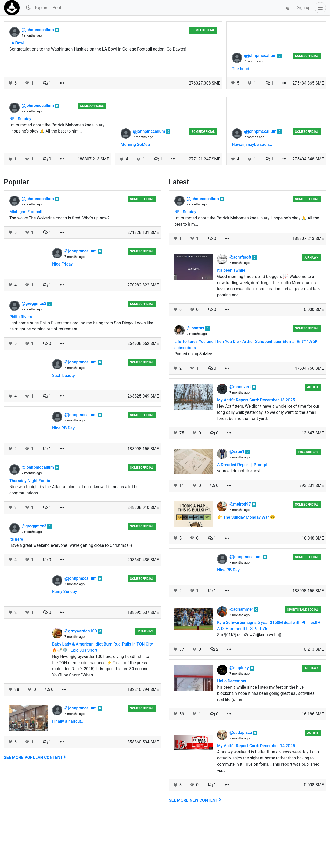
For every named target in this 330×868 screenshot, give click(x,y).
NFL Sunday (20, 170)
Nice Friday (62, 316)
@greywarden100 (81, 683)
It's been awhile (231, 322)
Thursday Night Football (31, 532)
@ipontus (196, 380)
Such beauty (63, 427)
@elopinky (240, 719)
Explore (42, 8)
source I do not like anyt (239, 522)
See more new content (195, 852)
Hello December (232, 733)
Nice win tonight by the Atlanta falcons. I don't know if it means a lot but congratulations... (75, 542)
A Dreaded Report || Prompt (242, 516)
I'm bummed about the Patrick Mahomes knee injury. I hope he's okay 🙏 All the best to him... (57, 180)
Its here (16, 591)
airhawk (311, 309)
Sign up (304, 8)
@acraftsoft (241, 309)
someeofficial (203, 30)
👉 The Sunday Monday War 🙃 (246, 569)
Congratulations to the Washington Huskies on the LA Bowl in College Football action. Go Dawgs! (98, 49)
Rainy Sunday (64, 643)
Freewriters (308, 503)
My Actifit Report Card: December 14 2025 (256, 797)
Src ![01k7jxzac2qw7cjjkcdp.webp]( (249, 686)
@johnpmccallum (38, 30)
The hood (240, 120)
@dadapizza (241, 784)
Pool (57, 8)
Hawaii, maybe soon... (252, 196)
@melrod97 (241, 556)
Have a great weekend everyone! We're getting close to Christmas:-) (71, 597)
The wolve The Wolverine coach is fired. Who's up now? (59, 270)
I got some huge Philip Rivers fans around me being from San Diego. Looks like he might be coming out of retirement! (81, 378)
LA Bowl (17, 43)
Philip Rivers (21, 368)
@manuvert (241, 438)
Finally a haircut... (68, 773)
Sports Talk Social (303, 661)
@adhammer (242, 661)
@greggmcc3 (35, 355)
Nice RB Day (63, 480)
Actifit (313, 439)
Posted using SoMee (193, 405)
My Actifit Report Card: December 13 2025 (256, 452)
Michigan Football (26, 263)
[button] (319, 8)
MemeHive (146, 683)
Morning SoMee (135, 196)
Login (288, 8)
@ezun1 (237, 503)
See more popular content (35, 809)
